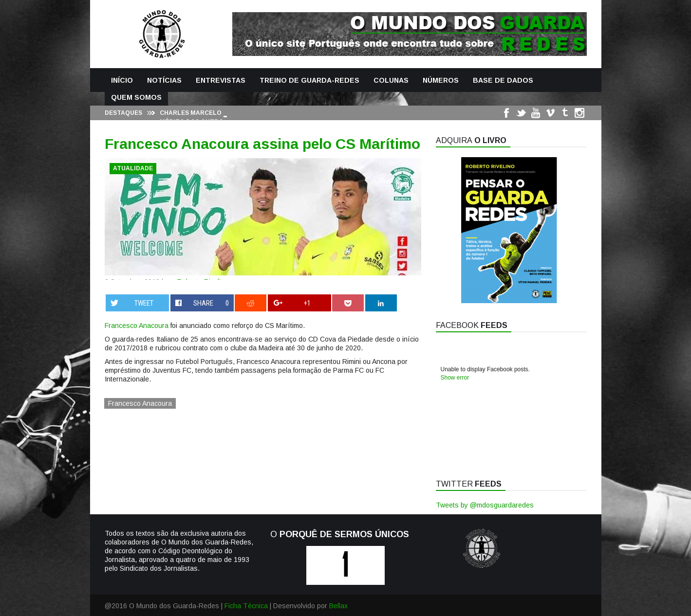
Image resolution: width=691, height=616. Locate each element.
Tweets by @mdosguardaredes (485, 505)
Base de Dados (503, 80)
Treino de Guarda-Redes (309, 80)
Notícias (164, 80)
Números (441, 80)
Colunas (391, 80)
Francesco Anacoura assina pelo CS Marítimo (262, 144)
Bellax (338, 606)
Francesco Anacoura (137, 326)
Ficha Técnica (246, 606)
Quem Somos (136, 97)
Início (122, 80)
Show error (455, 378)
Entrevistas (221, 80)
